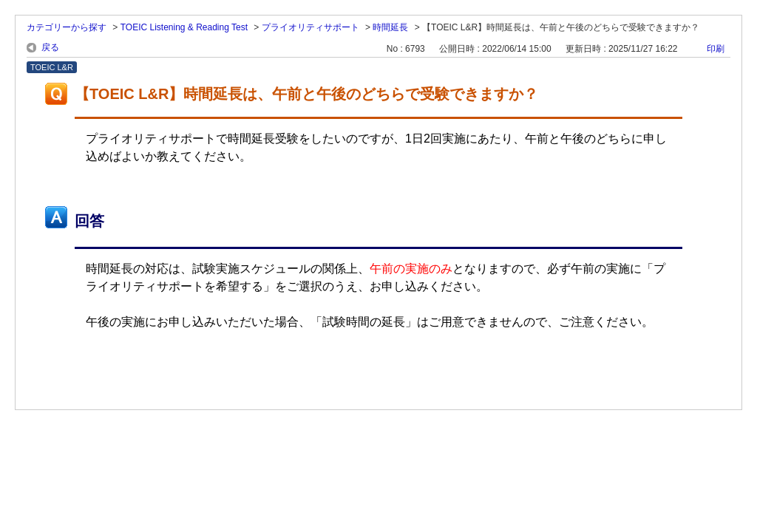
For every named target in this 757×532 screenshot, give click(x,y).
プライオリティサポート (310, 27)
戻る (50, 47)
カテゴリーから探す (67, 27)
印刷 (716, 49)
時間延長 (390, 27)
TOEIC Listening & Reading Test (184, 27)
